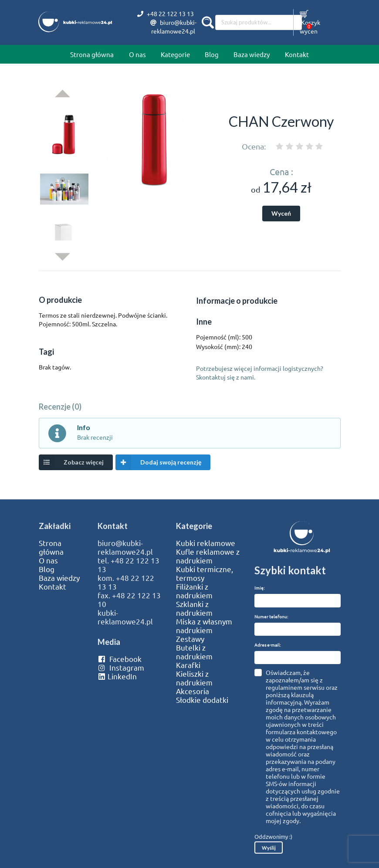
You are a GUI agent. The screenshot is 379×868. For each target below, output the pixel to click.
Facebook (120, 659)
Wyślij (269, 848)
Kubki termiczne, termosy (205, 573)
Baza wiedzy (252, 54)
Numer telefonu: (271, 616)
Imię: (259, 588)
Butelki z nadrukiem (194, 652)
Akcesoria (193, 691)
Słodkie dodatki (202, 700)
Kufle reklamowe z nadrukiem (208, 556)
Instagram (121, 668)
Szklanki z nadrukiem (194, 608)
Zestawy (190, 639)
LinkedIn (117, 676)
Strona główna (92, 54)
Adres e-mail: (267, 645)
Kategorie (175, 54)
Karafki (188, 665)
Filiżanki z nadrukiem (194, 591)
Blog (212, 54)
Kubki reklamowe (206, 543)
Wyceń (281, 213)
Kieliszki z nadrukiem (194, 678)
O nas (137, 54)
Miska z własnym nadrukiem (204, 626)
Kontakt (297, 54)
